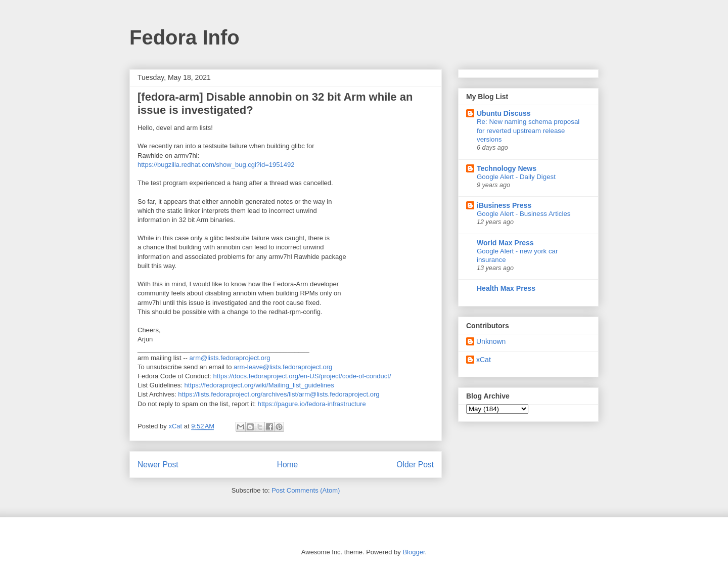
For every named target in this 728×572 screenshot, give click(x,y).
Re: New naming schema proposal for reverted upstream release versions (528, 130)
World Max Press (505, 243)
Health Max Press (506, 288)
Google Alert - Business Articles (524, 214)
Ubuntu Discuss (504, 113)
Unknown (491, 341)
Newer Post (158, 465)
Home (288, 465)
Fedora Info (185, 37)
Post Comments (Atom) (306, 490)
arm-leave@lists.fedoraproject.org (283, 367)
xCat (484, 360)
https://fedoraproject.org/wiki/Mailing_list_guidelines (259, 385)
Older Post (415, 465)
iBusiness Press (504, 205)
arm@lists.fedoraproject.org (230, 358)
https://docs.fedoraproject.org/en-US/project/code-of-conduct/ (302, 376)
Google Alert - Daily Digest (516, 177)
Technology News (507, 168)
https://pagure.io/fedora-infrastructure (312, 404)
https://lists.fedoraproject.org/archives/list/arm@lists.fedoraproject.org (279, 394)
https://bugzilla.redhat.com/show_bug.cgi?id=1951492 (216, 165)
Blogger (414, 552)
